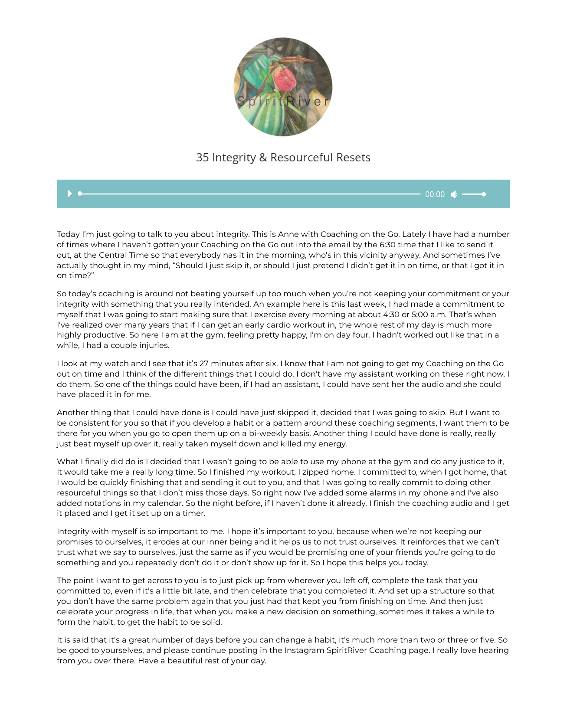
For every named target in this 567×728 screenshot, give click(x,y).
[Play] (69, 193)
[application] (273, 194)
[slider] (251, 194)
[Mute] (454, 194)
